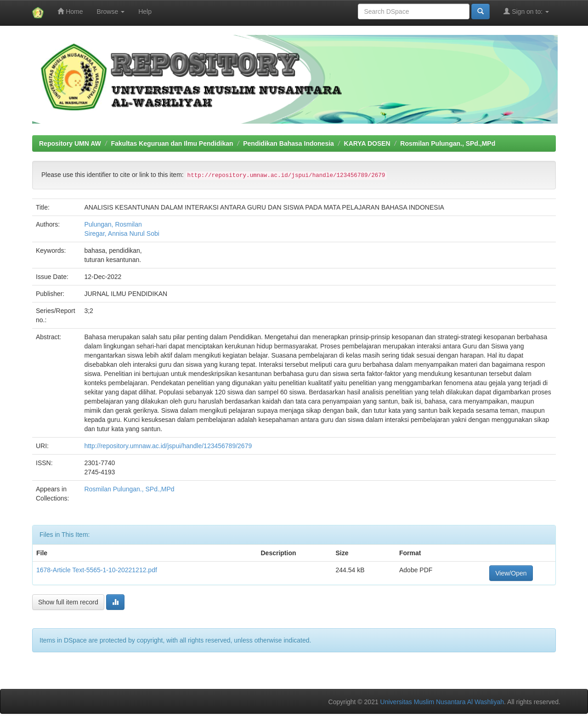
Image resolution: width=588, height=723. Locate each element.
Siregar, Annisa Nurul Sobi (122, 233)
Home (70, 11)
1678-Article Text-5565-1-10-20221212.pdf (97, 570)
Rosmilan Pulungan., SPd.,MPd (448, 143)
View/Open (511, 573)
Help (145, 11)
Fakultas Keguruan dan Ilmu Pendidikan (172, 143)
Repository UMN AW (70, 143)
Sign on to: (526, 11)
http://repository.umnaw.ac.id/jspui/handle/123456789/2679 (168, 446)
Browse (111, 11)
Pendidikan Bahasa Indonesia (288, 143)
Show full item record (68, 602)
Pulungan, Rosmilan (113, 224)
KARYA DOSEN (367, 143)
